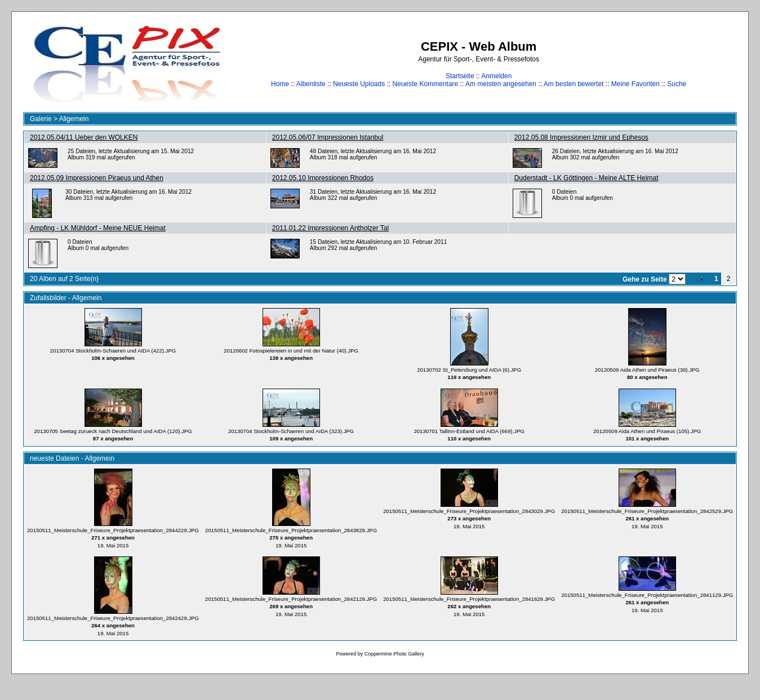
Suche (677, 84)
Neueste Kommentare (426, 84)
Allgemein (74, 119)
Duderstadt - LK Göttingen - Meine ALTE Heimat (586, 178)
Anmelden (496, 76)
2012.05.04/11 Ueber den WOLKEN (84, 137)
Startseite (460, 76)
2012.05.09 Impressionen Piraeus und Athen (97, 178)
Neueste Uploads (359, 84)
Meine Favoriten (635, 84)
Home (280, 84)
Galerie (41, 119)
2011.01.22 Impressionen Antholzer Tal (330, 228)
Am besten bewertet (574, 84)
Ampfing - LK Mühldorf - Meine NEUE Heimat (98, 228)
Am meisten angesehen (501, 84)
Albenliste (311, 84)
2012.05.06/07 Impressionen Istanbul (328, 137)
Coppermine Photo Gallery (394, 654)
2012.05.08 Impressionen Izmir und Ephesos (581, 137)
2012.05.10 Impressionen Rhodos (323, 178)
